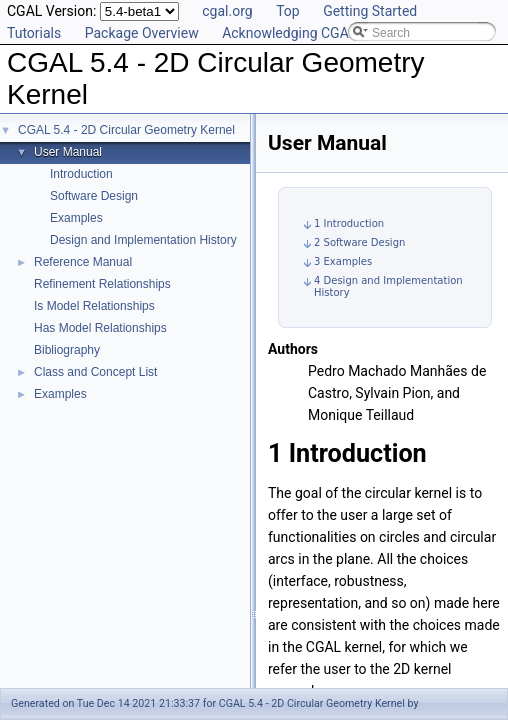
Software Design (94, 196)
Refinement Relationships (102, 284)
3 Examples (343, 261)
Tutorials (34, 33)
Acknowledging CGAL (289, 33)
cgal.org (227, 11)
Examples (76, 218)
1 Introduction (349, 223)
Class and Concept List (95, 372)
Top (288, 11)
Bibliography (67, 350)
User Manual (68, 152)
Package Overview (142, 33)
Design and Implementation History (143, 240)
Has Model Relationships (100, 328)
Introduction (81, 174)
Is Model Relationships (94, 306)
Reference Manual (83, 262)
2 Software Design (359, 242)
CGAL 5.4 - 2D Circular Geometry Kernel (126, 130)
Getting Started (370, 11)
